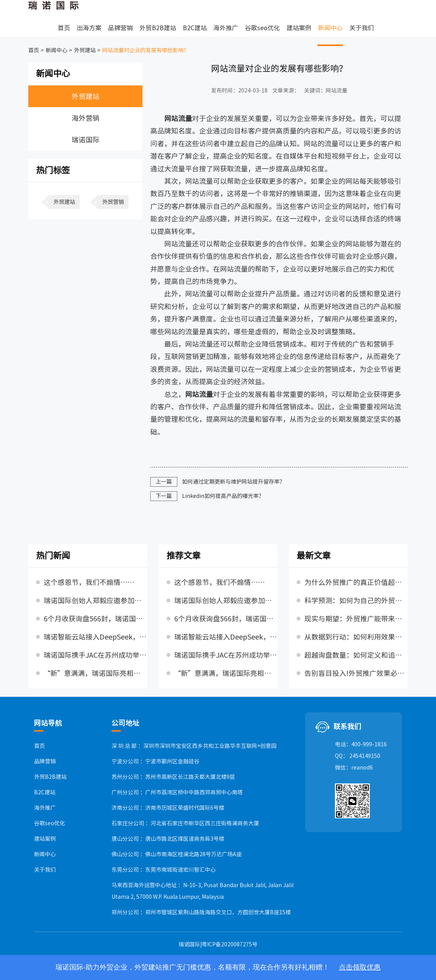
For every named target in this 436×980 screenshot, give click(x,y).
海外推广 (226, 28)
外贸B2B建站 (158, 28)
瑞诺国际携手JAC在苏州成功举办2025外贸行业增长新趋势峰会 (95, 655)
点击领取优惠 (360, 967)
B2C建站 (195, 28)
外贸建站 (84, 50)
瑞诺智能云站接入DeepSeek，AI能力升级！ (95, 637)
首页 (64, 28)
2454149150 (365, 756)
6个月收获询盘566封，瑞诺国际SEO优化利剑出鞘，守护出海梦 (95, 619)
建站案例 (299, 28)
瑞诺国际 (86, 140)
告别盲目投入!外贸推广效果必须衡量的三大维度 (356, 673)
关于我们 (362, 28)
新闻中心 (330, 28)
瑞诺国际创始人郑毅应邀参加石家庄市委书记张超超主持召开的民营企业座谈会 (95, 600)
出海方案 (89, 28)
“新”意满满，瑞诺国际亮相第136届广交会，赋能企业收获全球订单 (95, 673)
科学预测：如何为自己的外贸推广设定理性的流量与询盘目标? (356, 600)
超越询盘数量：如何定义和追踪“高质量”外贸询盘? (356, 655)
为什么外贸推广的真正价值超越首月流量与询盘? (356, 582)
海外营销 (86, 118)
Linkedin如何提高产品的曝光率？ (223, 496)
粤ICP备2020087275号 (230, 944)
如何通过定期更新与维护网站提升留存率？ (233, 482)
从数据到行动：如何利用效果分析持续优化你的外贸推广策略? (356, 637)
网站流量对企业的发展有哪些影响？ (145, 50)
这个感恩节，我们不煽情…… (89, 582)
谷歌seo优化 (262, 28)
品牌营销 (120, 28)
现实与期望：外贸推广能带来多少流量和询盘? (356, 619)
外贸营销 (113, 202)
